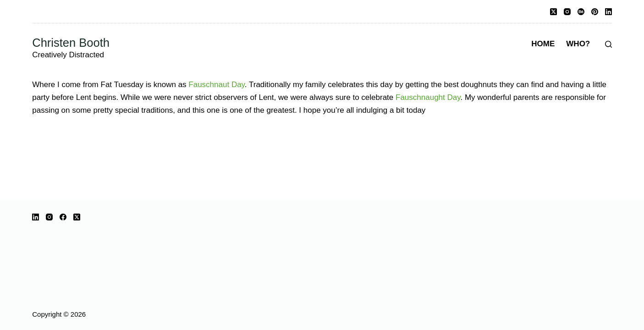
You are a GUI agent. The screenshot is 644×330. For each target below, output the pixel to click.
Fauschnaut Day (217, 85)
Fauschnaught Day (428, 97)
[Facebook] (63, 217)
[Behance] (581, 12)
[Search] (608, 44)
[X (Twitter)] (553, 12)
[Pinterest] (595, 12)
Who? (578, 44)
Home (543, 44)
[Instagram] (567, 12)
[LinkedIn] (608, 12)
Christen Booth (71, 43)
